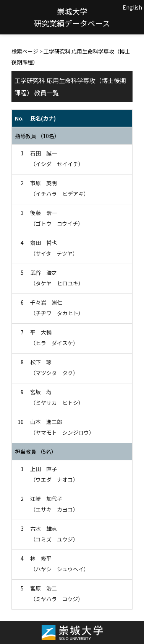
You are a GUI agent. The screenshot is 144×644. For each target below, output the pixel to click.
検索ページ (25, 51)
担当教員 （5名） (36, 452)
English (132, 7)
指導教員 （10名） (37, 136)
